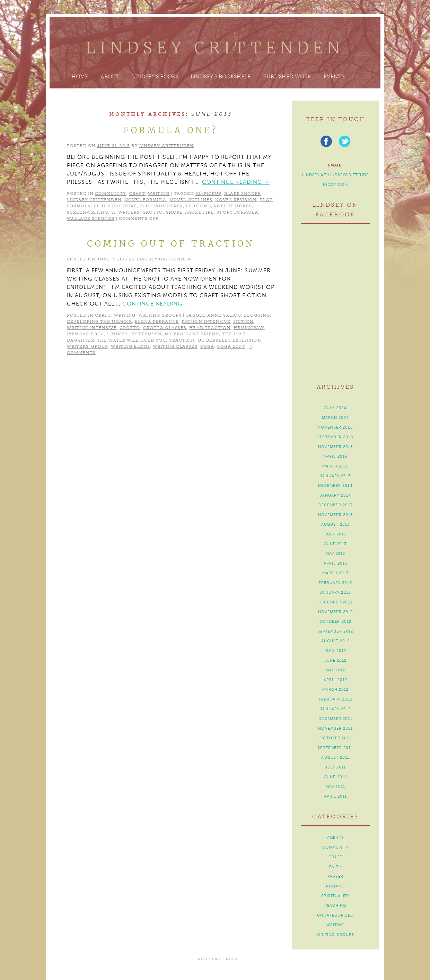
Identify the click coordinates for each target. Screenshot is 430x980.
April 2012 (335, 680)
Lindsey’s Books (155, 77)
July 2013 (335, 534)
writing (159, 194)
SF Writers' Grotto (137, 212)
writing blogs (130, 346)
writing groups (160, 315)
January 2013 (335, 592)
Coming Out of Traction (171, 244)
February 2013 (335, 583)
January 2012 (335, 709)
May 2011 (335, 787)
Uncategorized (335, 915)
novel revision (236, 200)
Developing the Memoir (99, 321)
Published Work (287, 77)
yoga (207, 346)
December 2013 (335, 505)
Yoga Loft (231, 346)
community (111, 194)
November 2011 (335, 728)
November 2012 (335, 612)
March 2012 (336, 690)
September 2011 (335, 748)
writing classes (175, 346)
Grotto (130, 328)
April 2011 (336, 796)
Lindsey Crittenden (215, 48)
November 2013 (335, 515)
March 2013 (336, 573)
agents (335, 838)
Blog (120, 90)
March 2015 (336, 466)
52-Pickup (208, 194)
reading (336, 886)
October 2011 (335, 738)
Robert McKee (233, 206)
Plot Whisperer (161, 206)
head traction (210, 328)
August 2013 (335, 525)
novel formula (145, 200)
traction (182, 340)
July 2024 (335, 408)
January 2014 (335, 495)
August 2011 (335, 758)
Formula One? (171, 130)
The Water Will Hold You (131, 340)
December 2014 (335, 486)
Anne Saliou (224, 315)
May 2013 (336, 554)
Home (80, 77)
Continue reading (236, 182)
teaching (336, 906)
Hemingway (249, 328)
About (110, 77)
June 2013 (336, 544)
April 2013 (335, 563)
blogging (257, 315)
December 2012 (335, 602)
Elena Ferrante (157, 321)
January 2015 (335, 476)
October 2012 (335, 622)
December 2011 (335, 719)
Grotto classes (165, 328)
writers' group (87, 346)
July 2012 (335, 651)
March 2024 (336, 418)
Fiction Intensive (206, 321)
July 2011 (336, 767)
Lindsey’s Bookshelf (221, 77)
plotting (198, 206)
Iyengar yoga (86, 334)
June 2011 (335, 777)
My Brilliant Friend (192, 334)
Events (334, 77)
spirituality (335, 896)
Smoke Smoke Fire (190, 212)
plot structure (115, 206)
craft (137, 194)
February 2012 (335, 699)
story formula (237, 212)
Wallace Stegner (91, 218)
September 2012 (335, 631)
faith (335, 867)
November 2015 (335, 447)
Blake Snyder (243, 194)
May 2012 (336, 670)
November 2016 (335, 427)
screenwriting (87, 212)
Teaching (86, 90)
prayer (335, 876)
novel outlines (191, 200)
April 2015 (335, 457)
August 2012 (335, 641)
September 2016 (335, 437)
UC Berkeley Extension (230, 340)
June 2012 (336, 660)
